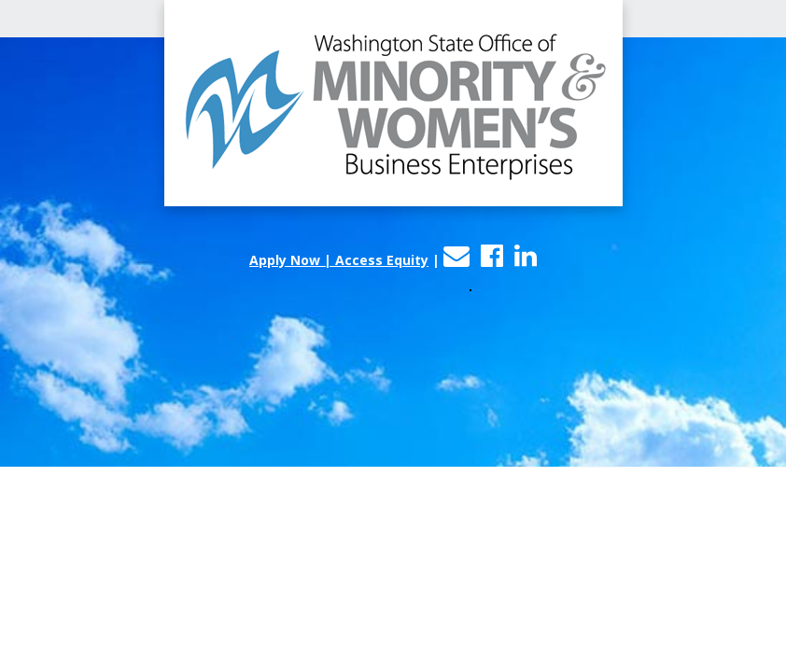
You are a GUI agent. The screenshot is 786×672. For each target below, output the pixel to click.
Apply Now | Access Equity (339, 260)
